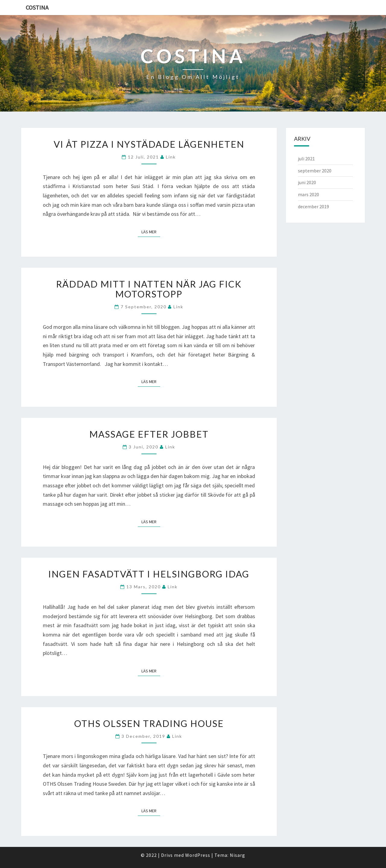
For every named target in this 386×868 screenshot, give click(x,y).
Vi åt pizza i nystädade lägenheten (149, 144)
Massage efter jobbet (149, 434)
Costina (37, 7)
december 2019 (313, 206)
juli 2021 (306, 159)
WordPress (198, 855)
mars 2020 (308, 194)
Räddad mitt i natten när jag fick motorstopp (149, 289)
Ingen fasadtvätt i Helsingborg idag (149, 574)
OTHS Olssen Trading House (149, 723)
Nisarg (237, 855)
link (171, 157)
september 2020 (315, 171)
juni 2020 (307, 182)
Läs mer (151, 232)
